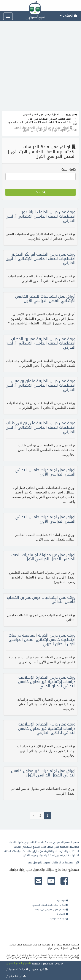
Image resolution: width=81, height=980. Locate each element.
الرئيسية (71, 115)
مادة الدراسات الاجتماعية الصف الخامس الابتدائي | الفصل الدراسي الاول (43, 123)
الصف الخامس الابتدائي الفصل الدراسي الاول (50, 119)
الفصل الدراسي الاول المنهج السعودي (41, 115)
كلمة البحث (68, 170)
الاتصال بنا (62, 914)
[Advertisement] (40, 69)
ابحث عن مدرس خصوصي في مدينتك (51, 910)
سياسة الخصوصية (59, 919)
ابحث (41, 192)
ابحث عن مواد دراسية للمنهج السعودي (50, 905)
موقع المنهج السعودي (19, 963)
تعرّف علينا (62, 901)
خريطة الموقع (17, 976)
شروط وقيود (40, 969)
